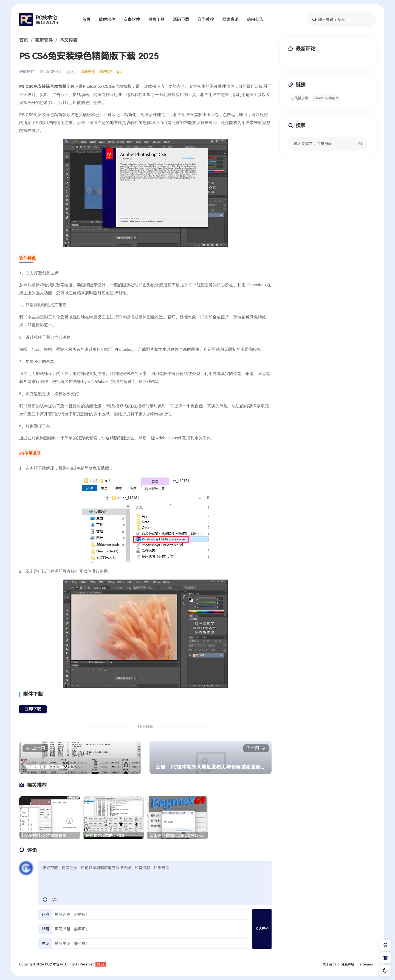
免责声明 (348, 964)
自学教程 (206, 19)
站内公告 (255, 19)
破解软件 (107, 19)
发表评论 (262, 929)
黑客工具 (156, 19)
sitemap (366, 964)
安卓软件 (132, 19)
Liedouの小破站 (326, 98)
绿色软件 (88, 72)
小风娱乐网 (300, 98)
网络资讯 (230, 19)
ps (119, 72)
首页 (86, 19)
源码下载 (181, 19)
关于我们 (329, 964)
